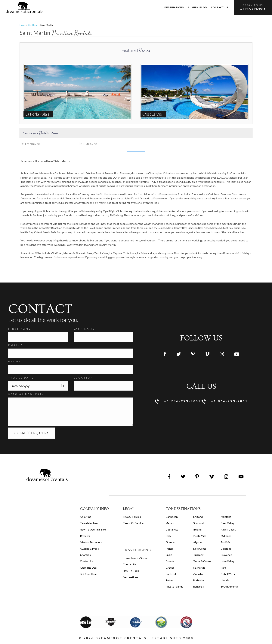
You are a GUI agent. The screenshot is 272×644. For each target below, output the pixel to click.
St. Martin (199, 568)
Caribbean (33, 25)
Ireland (197, 529)
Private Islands (174, 587)
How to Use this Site (93, 529)
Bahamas (199, 587)
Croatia (170, 561)
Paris (224, 568)
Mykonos (226, 536)
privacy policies (132, 517)
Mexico (170, 523)
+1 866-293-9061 (225, 401)
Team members (89, 523)
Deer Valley (227, 523)
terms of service (133, 523)
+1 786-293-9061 (253, 9)
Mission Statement (91, 542)
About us (86, 517)
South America (229, 587)
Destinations (174, 8)
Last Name (84, 329)
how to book (131, 571)
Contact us (220, 8)
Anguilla (198, 574)
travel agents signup (136, 558)
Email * (16, 345)
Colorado (226, 549)
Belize (169, 580)
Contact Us (87, 561)
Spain (169, 555)
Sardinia (225, 542)
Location (83, 378)
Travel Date (21, 378)
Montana (226, 517)
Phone (15, 361)
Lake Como (200, 549)
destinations (130, 577)
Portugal (171, 574)
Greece (170, 542)
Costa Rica (172, 529)
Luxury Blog (198, 8)
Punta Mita (200, 536)
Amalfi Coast (228, 529)
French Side (32, 144)
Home (23, 25)
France (170, 549)
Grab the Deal (89, 568)
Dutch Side (90, 144)
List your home (89, 574)
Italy (168, 536)
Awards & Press (89, 549)
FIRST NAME (20, 329)
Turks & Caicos (202, 561)
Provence (226, 555)
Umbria (225, 580)
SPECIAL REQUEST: (26, 394)
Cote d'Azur (228, 574)
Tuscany (198, 555)
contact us (130, 564)
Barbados (199, 580)
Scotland (198, 523)
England (198, 517)
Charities (85, 555)
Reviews (85, 536)
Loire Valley (227, 561)
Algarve (198, 542)
